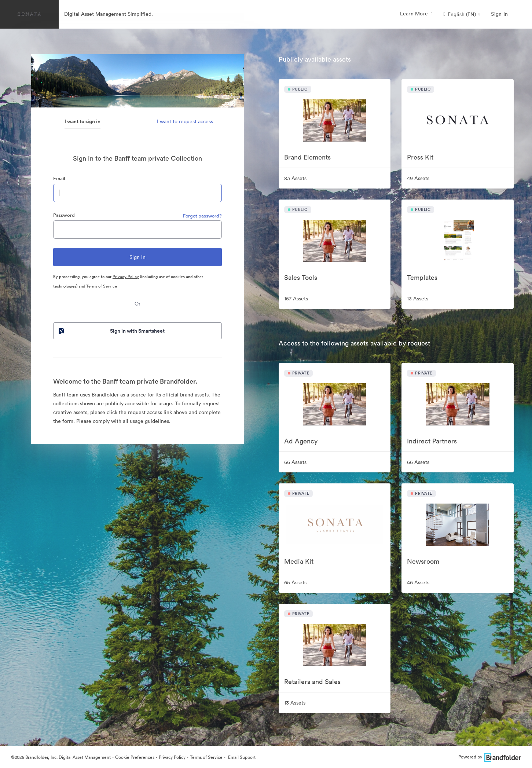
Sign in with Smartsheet (111, 331)
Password (64, 215)
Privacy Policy (126, 277)
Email (59, 178)
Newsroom (423, 561)
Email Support (241, 757)
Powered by (490, 757)
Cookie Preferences (135, 757)
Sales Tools (301, 277)
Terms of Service (102, 286)
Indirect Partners (432, 441)
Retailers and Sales (312, 682)
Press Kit (420, 157)
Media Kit (299, 561)
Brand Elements (307, 157)
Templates (422, 277)
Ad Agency (301, 441)
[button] (462, 14)
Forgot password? (202, 216)
